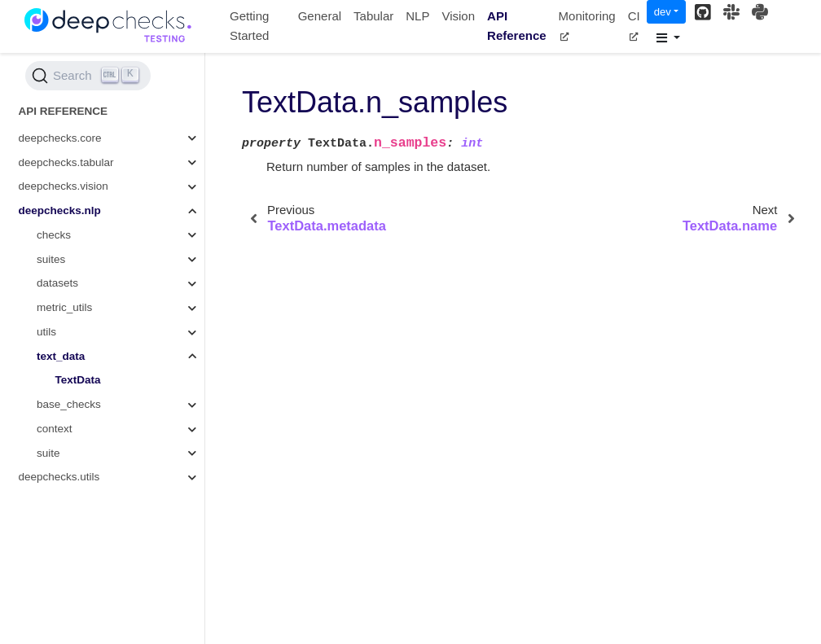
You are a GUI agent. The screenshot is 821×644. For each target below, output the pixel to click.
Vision (458, 16)
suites (51, 259)
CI (634, 25)
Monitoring (587, 25)
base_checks (69, 404)
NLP (417, 16)
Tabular (373, 16)
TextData (78, 380)
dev (663, 12)
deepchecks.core (60, 138)
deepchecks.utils (59, 477)
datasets (57, 283)
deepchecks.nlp (60, 210)
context (55, 429)
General (320, 16)
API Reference (517, 26)
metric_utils (64, 307)
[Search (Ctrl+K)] (88, 76)
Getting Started (249, 26)
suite (48, 453)
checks (54, 235)
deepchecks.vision (64, 186)
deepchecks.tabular (66, 162)
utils (46, 332)
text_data (61, 356)
